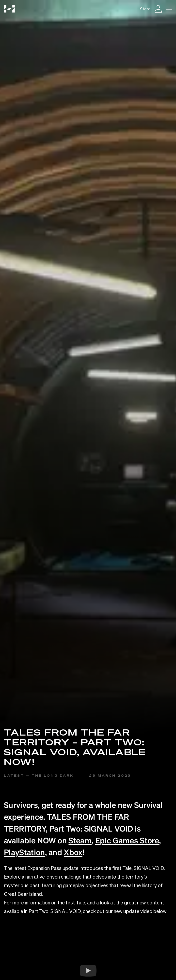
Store (145, 9)
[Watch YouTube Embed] (88, 971)
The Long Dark (52, 776)
